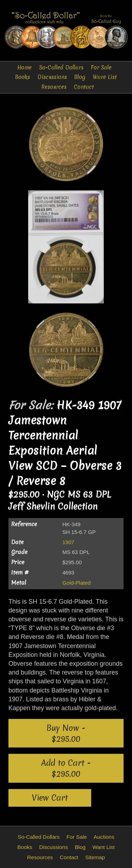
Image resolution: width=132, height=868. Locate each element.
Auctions (104, 837)
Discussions (52, 77)
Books (23, 77)
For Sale (101, 67)
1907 (68, 542)
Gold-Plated (76, 583)
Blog (80, 77)
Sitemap (95, 857)
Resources (54, 87)
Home (24, 67)
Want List (105, 77)
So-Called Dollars (61, 67)
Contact (84, 87)
